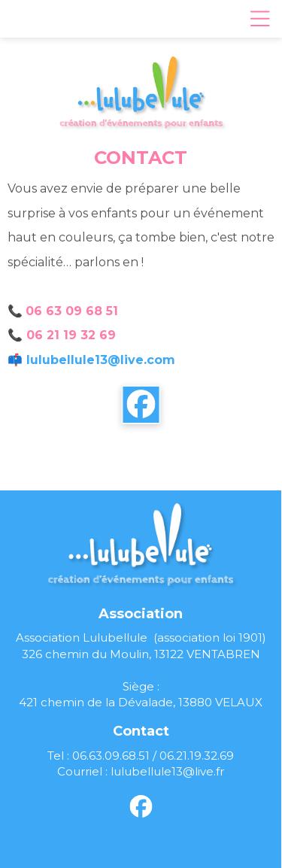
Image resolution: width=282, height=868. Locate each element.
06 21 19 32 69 (71, 335)
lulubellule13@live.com (101, 360)
